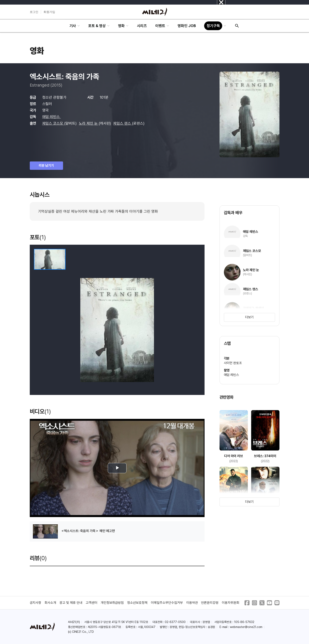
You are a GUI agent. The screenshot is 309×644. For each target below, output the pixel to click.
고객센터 (92, 603)
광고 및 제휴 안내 (71, 603)
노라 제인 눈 (89, 123)
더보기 (249, 317)
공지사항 (36, 603)
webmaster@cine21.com (246, 627)
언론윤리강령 (210, 603)
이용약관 (192, 603)
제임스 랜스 (123, 123)
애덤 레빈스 (52, 117)
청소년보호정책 (137, 603)
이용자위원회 (231, 603)
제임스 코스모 (53, 123)
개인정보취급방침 (112, 603)
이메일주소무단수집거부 (167, 603)
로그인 (34, 12)
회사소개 (50, 603)
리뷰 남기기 (46, 166)
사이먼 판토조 (233, 363)
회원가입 (49, 12)
